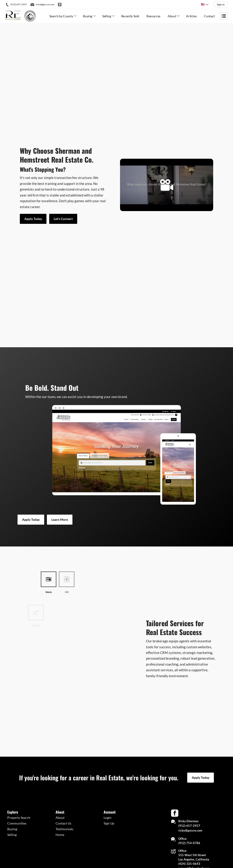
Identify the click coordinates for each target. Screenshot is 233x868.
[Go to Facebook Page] (175, 813)
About (172, 16)
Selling (107, 16)
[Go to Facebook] (60, 5)
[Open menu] (224, 16)
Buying (88, 16)
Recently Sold (130, 16)
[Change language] (205, 5)
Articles (191, 16)
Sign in (221, 4)
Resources (153, 16)
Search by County (61, 16)
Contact (209, 16)
